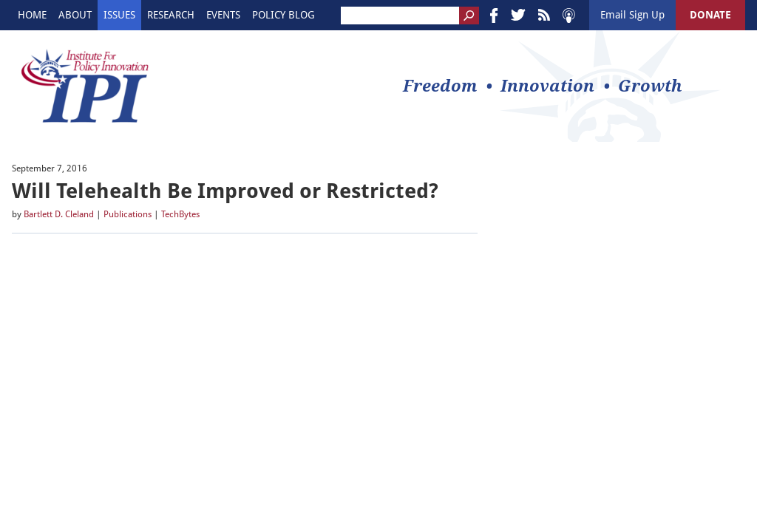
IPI (85, 86)
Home (32, 15)
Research (171, 15)
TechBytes (180, 214)
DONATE (710, 15)
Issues (119, 15)
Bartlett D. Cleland (59, 214)
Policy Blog (284, 15)
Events (223, 15)
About (75, 15)
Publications (128, 214)
